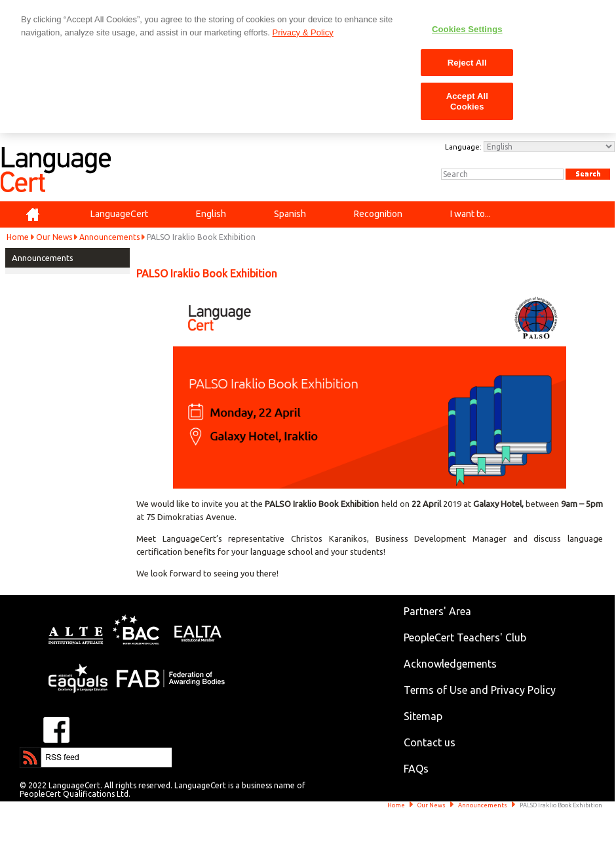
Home (18, 237)
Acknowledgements (450, 664)
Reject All (467, 63)
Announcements (109, 237)
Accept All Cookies (467, 101)
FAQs (416, 769)
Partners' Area (437, 611)
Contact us (430, 742)
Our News (54, 237)
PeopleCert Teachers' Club (465, 637)
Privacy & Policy (302, 32)
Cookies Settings (467, 29)
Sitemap (423, 716)
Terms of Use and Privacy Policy (480, 690)
